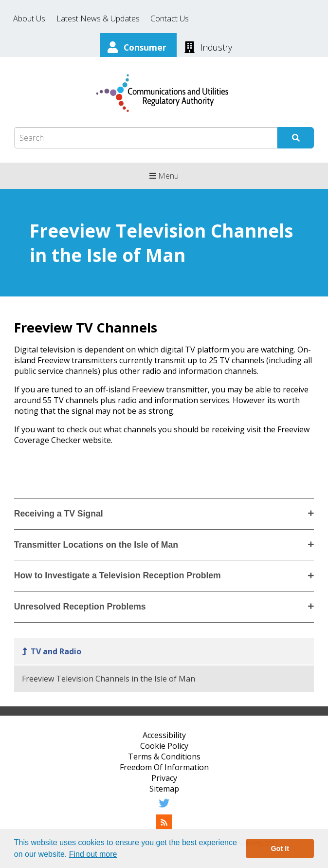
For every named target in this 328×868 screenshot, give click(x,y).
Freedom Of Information (164, 767)
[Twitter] (164, 808)
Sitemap (164, 789)
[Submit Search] (296, 138)
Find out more (93, 854)
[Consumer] (138, 46)
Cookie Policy (164, 746)
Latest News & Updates (98, 18)
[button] (121, 855)
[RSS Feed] (164, 827)
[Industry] (208, 46)
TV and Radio (56, 651)
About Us (29, 18)
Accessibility (164, 735)
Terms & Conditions (164, 757)
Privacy (164, 778)
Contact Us (170, 18)
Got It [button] (280, 849)
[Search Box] (146, 138)
